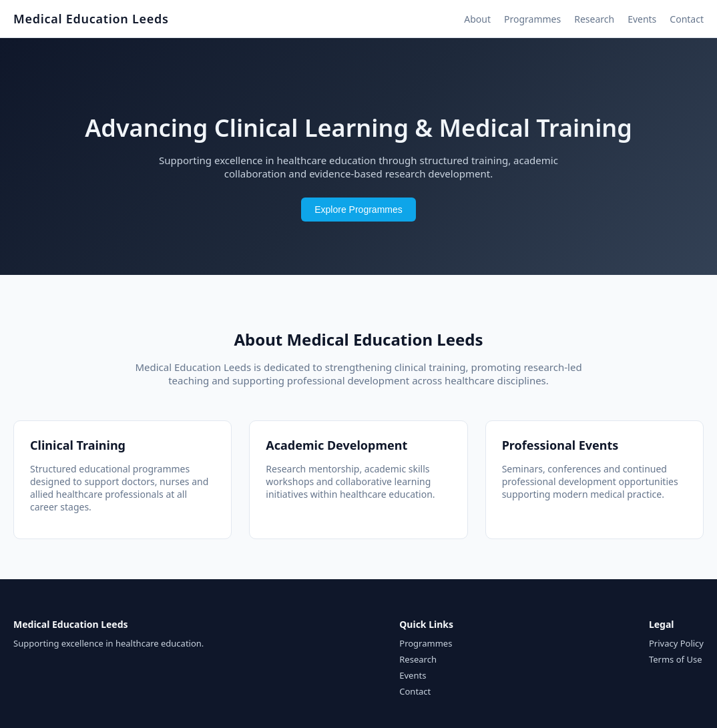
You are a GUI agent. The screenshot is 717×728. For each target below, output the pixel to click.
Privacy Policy (676, 643)
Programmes (532, 19)
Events (642, 19)
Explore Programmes (358, 210)
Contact (687, 19)
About (477, 19)
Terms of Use (676, 659)
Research (594, 19)
